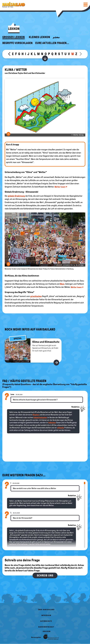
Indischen (52, 423)
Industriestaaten (40, 417)
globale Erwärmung (16, 196)
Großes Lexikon (14, 37)
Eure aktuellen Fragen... (52, 43)
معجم (56, 37)
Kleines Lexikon (39, 37)
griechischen (36, 296)
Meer (62, 284)
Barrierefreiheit (46, 627)
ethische (61, 428)
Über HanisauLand (46, 610)
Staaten (36, 415)
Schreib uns (45, 575)
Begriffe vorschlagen (17, 43)
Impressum (46, 615)
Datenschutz (46, 621)
